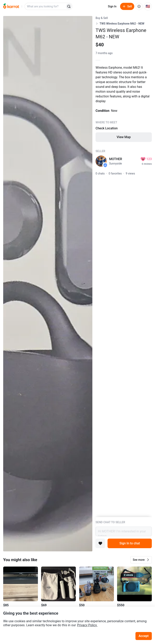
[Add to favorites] (100, 543)
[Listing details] (124, 266)
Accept (144, 636)
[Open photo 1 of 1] (48, 284)
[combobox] (45, 6)
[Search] (69, 6)
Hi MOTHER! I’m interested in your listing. (124, 531)
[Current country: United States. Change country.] (148, 6)
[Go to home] (11, 6)
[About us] (139, 6)
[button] (141, 560)
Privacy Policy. (87, 625)
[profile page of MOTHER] (101, 161)
